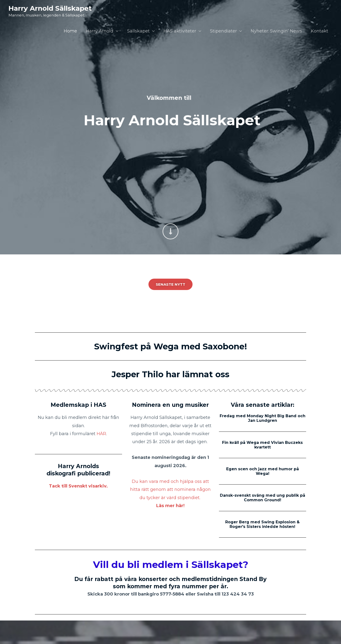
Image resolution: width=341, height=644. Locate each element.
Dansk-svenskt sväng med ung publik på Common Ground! (263, 498)
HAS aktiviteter (180, 31)
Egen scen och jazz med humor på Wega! (263, 471)
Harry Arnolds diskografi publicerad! (78, 470)
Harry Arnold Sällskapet (50, 8)
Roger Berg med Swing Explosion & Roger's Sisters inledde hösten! (262, 524)
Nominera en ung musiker (170, 405)
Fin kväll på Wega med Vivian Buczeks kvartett (262, 445)
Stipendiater (223, 31)
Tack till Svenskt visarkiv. (78, 486)
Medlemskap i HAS (78, 405)
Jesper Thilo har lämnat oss (170, 374)
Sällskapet (138, 31)
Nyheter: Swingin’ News (276, 31)
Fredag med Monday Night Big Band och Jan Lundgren (263, 418)
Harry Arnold (100, 31)
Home (70, 31)
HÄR (101, 434)
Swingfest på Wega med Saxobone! (171, 346)
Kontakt (319, 31)
